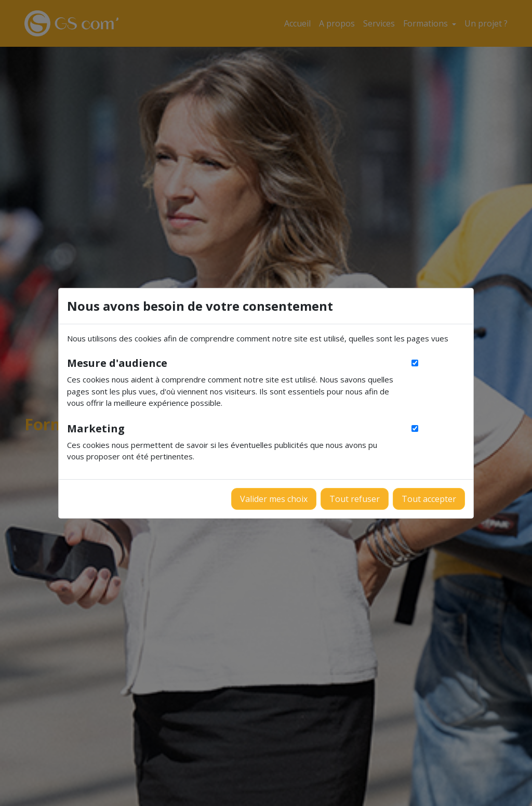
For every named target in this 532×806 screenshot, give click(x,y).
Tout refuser (355, 499)
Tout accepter (429, 499)
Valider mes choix (274, 499)
